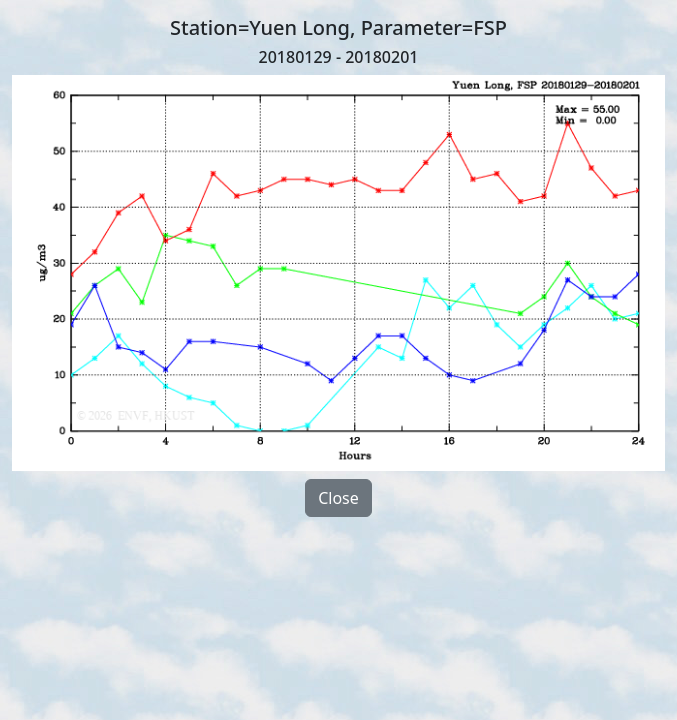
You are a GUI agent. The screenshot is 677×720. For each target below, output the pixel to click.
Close (338, 498)
